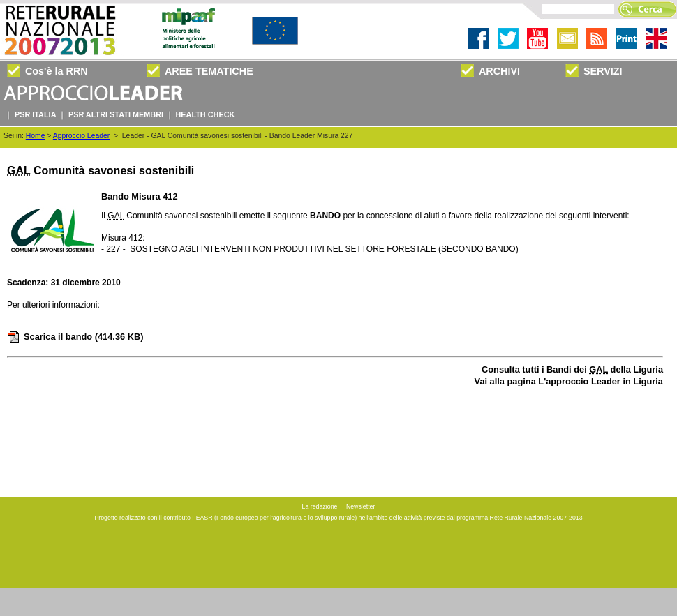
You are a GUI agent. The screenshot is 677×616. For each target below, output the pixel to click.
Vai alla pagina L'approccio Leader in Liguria (569, 381)
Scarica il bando (75, 337)
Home (36, 136)
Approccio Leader (81, 136)
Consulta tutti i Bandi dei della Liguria (572, 369)
